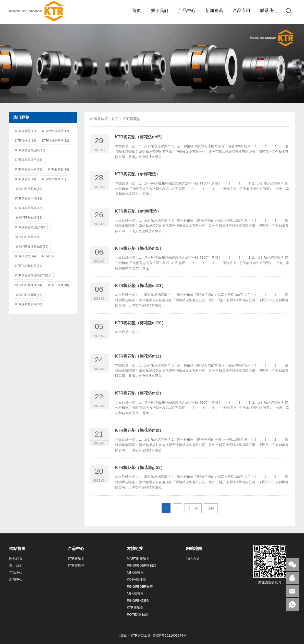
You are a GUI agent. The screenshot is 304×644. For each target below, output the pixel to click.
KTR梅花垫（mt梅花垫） (138, 211)
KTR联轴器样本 (29, 208)
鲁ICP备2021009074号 (169, 635)
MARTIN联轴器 (138, 558)
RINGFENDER (138, 601)
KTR (48, 256)
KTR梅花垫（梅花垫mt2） (139, 393)
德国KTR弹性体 (29, 285)
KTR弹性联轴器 (56, 131)
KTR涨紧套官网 (29, 304)
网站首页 (16, 558)
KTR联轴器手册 (29, 170)
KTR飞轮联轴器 (29, 266)
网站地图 (192, 558)
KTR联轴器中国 (29, 199)
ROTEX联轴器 (138, 615)
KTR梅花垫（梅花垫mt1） (139, 356)
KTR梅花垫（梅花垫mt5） (139, 248)
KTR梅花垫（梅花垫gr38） (140, 468)
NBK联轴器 (135, 573)
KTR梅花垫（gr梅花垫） (138, 174)
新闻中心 (16, 579)
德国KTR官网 (27, 237)
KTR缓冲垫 (26, 256)
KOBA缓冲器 (136, 579)
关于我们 (16, 565)
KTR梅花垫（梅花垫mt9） (139, 430)
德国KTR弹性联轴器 (32, 247)
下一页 (193, 508)
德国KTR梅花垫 (29, 295)
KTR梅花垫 (26, 131)
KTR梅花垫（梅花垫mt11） (140, 286)
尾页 (211, 508)
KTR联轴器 (26, 179)
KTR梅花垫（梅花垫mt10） (140, 323)
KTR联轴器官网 (56, 141)
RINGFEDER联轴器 (142, 565)
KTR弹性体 (26, 141)
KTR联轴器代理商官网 (33, 276)
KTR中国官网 (54, 179)
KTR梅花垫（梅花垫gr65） (140, 137)
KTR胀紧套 (59, 170)
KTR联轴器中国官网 (32, 227)
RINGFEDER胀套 (140, 587)
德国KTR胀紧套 (29, 189)
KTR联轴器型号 (29, 160)
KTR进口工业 (141, 635)
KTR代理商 (59, 285)
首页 (115, 119)
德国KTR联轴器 (29, 218)
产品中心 (16, 573)
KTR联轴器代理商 (30, 150)
